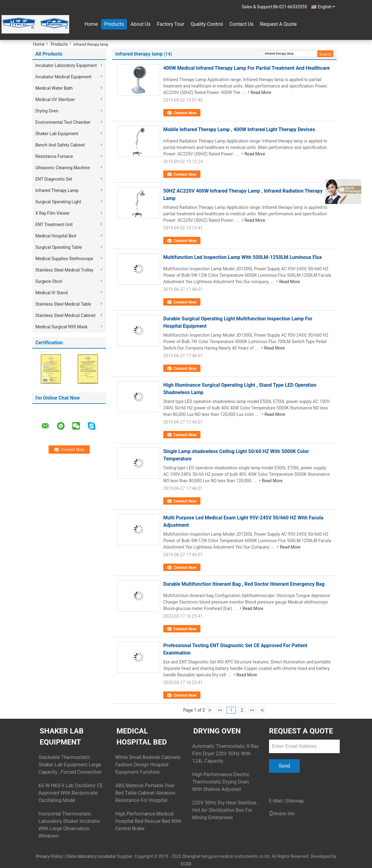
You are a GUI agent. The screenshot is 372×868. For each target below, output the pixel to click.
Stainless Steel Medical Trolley (64, 270)
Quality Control (207, 24)
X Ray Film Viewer (52, 213)
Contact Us (241, 24)
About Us (140, 24)
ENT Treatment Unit (54, 225)
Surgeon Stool (49, 281)
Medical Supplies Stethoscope (64, 259)
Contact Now (185, 113)
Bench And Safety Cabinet (60, 145)
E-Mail (276, 801)
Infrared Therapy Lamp (57, 190)
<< (220, 710)
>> (252, 710)
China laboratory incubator (91, 856)
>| (262, 710)
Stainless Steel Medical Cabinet (65, 315)
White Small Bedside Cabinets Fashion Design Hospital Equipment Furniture (148, 765)
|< (210, 710)
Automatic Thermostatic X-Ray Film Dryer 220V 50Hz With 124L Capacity (225, 754)
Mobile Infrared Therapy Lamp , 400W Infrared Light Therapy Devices (239, 129)
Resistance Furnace (54, 156)
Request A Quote (278, 24)
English (326, 7)
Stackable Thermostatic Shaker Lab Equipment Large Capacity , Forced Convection (70, 765)
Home (91, 24)
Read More (261, 92)
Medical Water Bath (54, 88)
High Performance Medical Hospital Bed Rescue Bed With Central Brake (148, 821)
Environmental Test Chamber (63, 122)
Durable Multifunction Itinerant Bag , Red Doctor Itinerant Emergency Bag (244, 584)
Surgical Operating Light (58, 202)
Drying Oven (47, 111)
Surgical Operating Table (59, 247)
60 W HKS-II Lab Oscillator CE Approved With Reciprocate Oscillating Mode (71, 793)
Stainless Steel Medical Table (63, 304)
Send (284, 766)
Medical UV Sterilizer (55, 100)
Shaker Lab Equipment (57, 134)
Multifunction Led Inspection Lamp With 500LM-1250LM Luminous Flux (243, 257)
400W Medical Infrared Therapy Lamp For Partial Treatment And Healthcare (247, 68)
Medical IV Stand (51, 293)
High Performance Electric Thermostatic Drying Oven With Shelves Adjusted (221, 782)
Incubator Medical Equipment (63, 77)
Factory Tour (170, 24)
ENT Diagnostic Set (54, 179)
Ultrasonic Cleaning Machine (63, 168)
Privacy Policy (49, 856)
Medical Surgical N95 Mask (61, 327)
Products (114, 24)
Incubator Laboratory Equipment (66, 65)
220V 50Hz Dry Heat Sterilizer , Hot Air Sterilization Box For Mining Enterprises (226, 810)
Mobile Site (282, 814)
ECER (186, 864)
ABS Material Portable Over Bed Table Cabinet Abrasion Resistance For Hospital (145, 793)
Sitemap (295, 801)
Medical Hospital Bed (56, 236)
